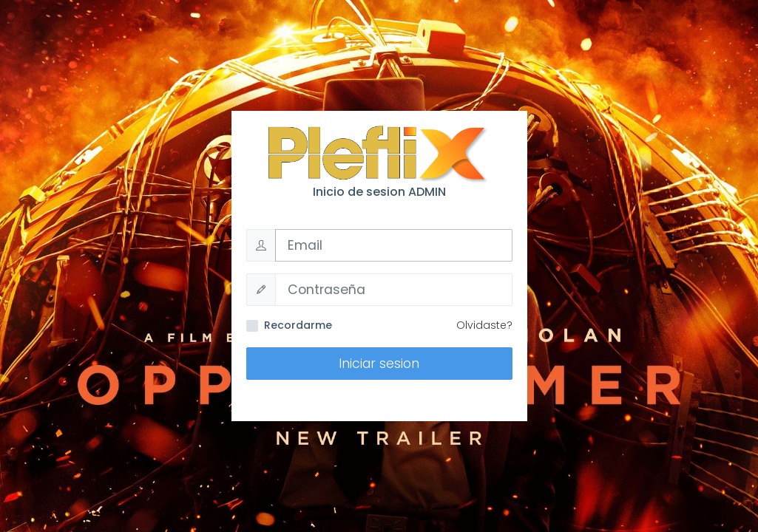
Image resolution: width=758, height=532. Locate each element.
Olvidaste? (484, 325)
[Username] (394, 245)
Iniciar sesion (379, 364)
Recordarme (298, 325)
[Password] (394, 290)
